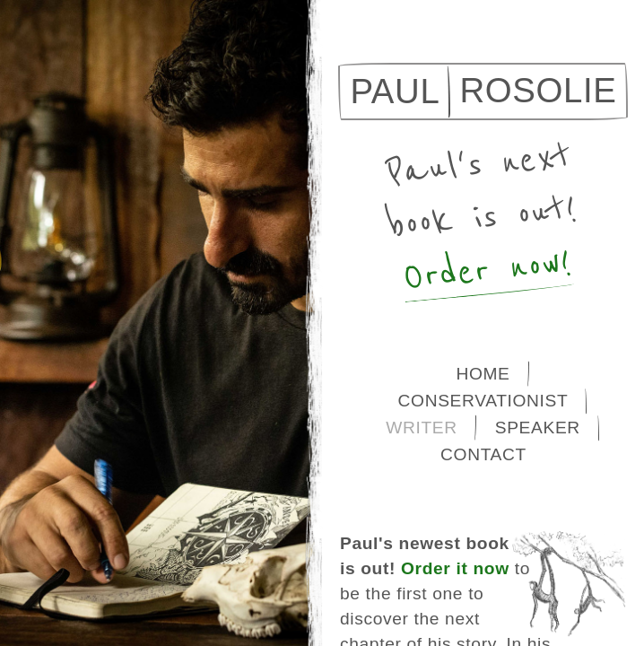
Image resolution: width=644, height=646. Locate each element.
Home (483, 374)
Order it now (455, 568)
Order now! (487, 271)
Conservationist (483, 401)
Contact (483, 454)
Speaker (538, 428)
